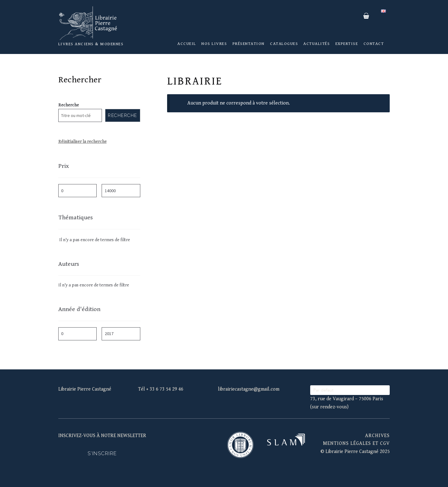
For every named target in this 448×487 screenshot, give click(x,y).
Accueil (187, 44)
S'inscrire (102, 453)
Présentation (249, 44)
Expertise (347, 44)
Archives (377, 436)
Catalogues (284, 44)
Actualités (317, 44)
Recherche (69, 105)
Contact (374, 44)
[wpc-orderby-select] (350, 390)
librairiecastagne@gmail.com (249, 389)
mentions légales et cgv (356, 443)
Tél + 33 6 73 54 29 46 (161, 389)
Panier (366, 16)
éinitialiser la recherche (84, 142)
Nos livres (214, 44)
